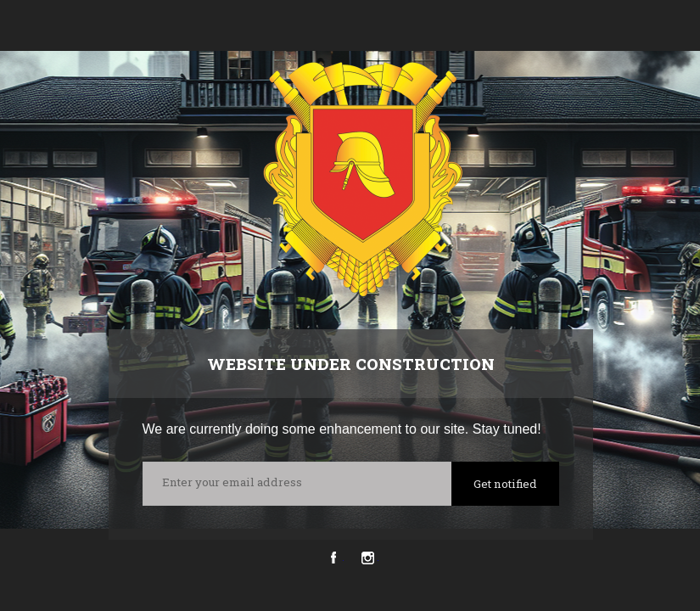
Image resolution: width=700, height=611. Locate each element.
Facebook (333, 558)
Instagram (368, 558)
